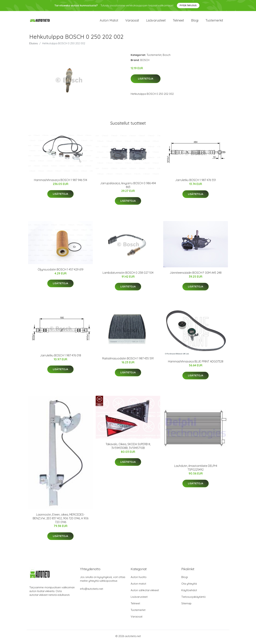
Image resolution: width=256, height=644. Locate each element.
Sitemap (186, 605)
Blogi (195, 21)
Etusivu (34, 45)
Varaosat (132, 21)
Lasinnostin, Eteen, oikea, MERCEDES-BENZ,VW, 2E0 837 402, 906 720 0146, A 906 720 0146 (61, 520)
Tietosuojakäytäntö (194, 599)
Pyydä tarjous (188, 5)
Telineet (178, 21)
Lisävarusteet (156, 21)
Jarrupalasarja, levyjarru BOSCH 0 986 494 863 (128, 187)
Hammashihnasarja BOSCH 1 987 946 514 (61, 182)
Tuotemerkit (214, 21)
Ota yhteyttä (189, 585)
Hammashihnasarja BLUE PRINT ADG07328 (196, 363)
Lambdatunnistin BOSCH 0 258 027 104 (128, 274)
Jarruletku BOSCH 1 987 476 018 (61, 357)
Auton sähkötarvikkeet (145, 592)
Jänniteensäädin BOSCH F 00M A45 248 (196, 274)
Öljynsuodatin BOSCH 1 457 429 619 (61, 271)
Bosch (167, 57)
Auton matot (109, 21)
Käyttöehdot (189, 592)
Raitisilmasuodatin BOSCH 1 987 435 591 (128, 360)
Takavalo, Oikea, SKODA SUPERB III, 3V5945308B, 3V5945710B (128, 448)
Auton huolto (139, 579)
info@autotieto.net (92, 591)
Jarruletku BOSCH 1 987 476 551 (196, 182)
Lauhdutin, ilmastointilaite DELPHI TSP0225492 (196, 469)
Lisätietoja (146, 81)
